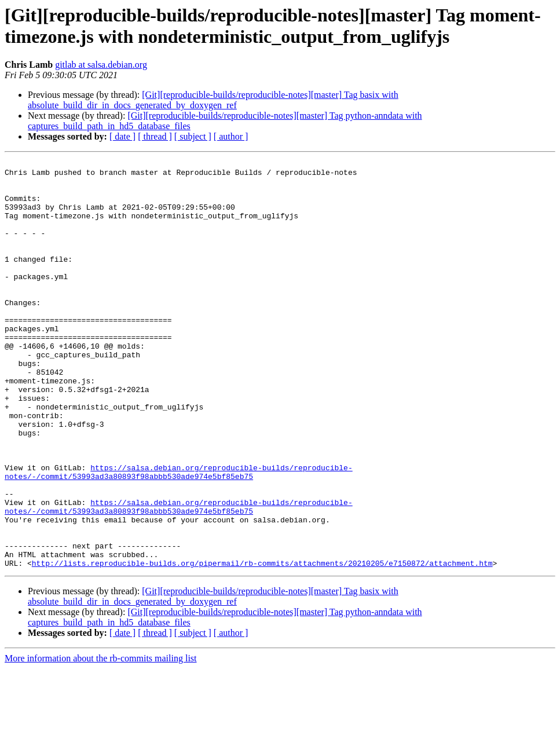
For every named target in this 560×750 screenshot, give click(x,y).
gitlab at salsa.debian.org (101, 65)
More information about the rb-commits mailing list (101, 740)
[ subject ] (193, 136)
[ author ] (231, 136)
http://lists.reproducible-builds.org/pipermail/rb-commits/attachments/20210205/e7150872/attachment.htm (262, 645)
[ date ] (122, 136)
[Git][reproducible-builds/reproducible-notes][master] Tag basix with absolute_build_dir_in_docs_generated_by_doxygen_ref (213, 100)
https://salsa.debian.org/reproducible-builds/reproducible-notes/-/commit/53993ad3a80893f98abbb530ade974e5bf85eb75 (179, 535)
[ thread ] (155, 136)
